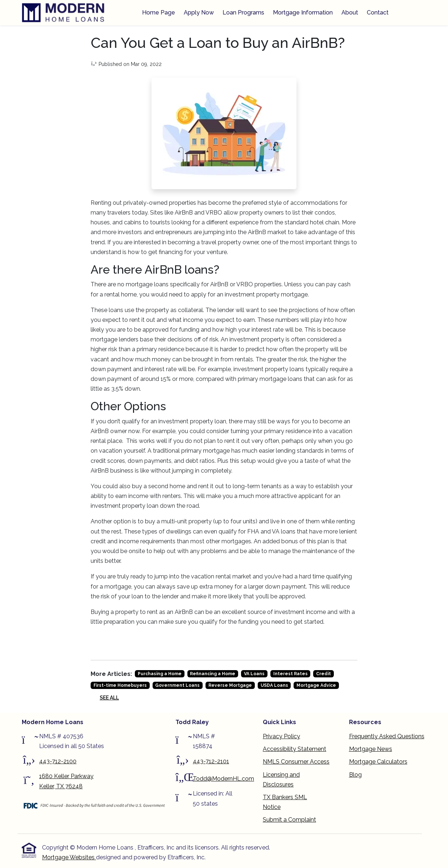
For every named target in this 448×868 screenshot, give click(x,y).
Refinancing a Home (213, 674)
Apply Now (199, 13)
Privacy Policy (281, 736)
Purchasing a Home (160, 674)
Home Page (159, 13)
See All (109, 698)
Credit (323, 674)
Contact (378, 13)
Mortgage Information (303, 13)
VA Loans (254, 674)
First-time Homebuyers (120, 685)
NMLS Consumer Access (296, 762)
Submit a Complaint (289, 820)
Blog (355, 775)
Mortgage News (371, 749)
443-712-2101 (211, 761)
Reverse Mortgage (230, 685)
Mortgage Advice (316, 685)
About (350, 13)
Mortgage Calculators (378, 762)
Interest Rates (291, 674)
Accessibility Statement (294, 749)
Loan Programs (243, 13)
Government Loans (177, 685)
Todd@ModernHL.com (223, 779)
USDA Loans (274, 685)
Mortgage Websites (69, 857)
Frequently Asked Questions (387, 736)
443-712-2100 (58, 761)
